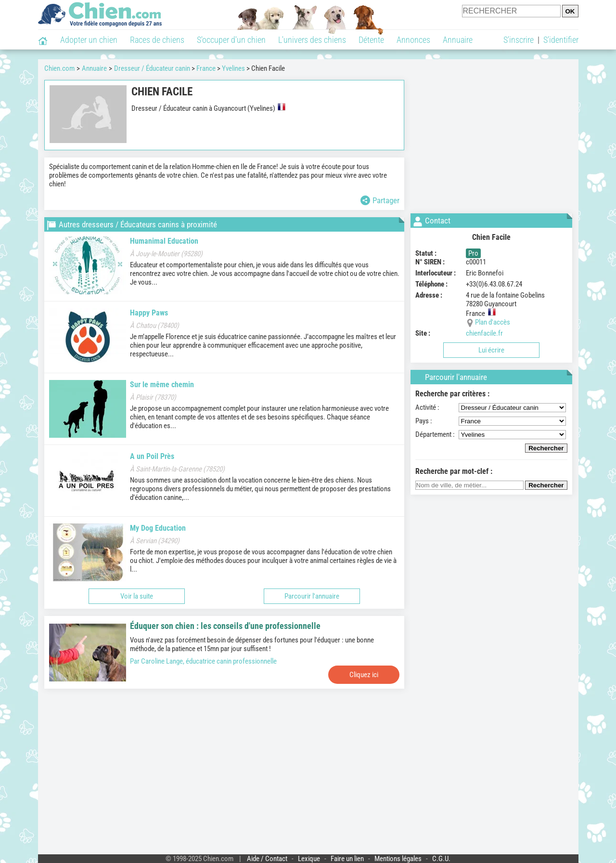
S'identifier (561, 40)
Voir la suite (137, 596)
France (206, 68)
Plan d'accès (493, 322)
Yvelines (233, 68)
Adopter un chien (89, 40)
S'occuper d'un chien (231, 40)
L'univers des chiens (312, 40)
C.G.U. (441, 859)
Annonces (413, 40)
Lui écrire (491, 350)
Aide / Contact (267, 859)
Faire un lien (347, 859)
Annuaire (458, 40)
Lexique (309, 859)
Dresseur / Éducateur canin (152, 68)
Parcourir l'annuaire (312, 596)
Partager (380, 200)
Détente (371, 40)
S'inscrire (519, 40)
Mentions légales (398, 859)
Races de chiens (157, 40)
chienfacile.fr (484, 333)
